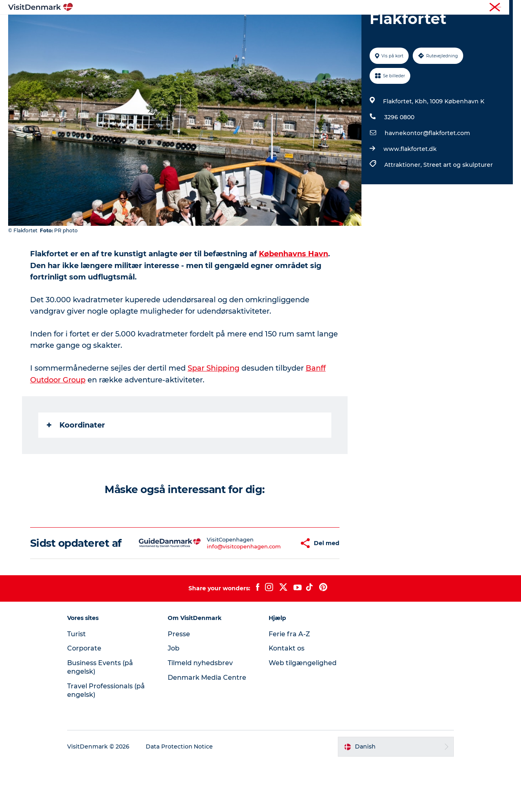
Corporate (501, 8)
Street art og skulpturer (458, 203)
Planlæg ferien (357, 26)
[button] (272, 587)
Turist (474, 8)
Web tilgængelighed (303, 712)
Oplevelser (256, 26)
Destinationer (206, 26)
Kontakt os (287, 698)
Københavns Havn (293, 292)
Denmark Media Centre (208, 727)
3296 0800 (399, 156)
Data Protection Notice (181, 796)
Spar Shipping (213, 406)
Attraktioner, (404, 203)
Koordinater (76, 463)
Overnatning (303, 26)
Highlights (157, 26)
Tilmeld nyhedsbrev (201, 712)
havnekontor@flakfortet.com (427, 172)
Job (174, 698)
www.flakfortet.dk (410, 188)
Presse (180, 683)
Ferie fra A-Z (289, 683)
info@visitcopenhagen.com (220, 590)
